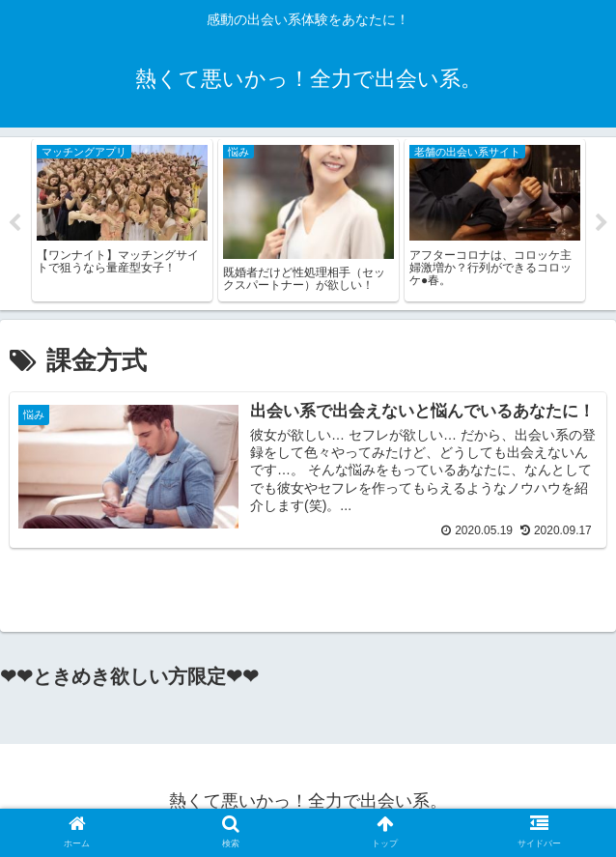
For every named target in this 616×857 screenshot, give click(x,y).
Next (602, 227)
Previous (14, 227)
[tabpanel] (122, 225)
